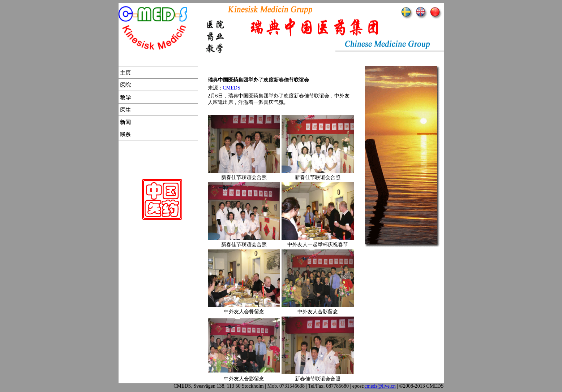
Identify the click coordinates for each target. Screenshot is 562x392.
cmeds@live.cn (380, 386)
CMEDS (232, 88)
